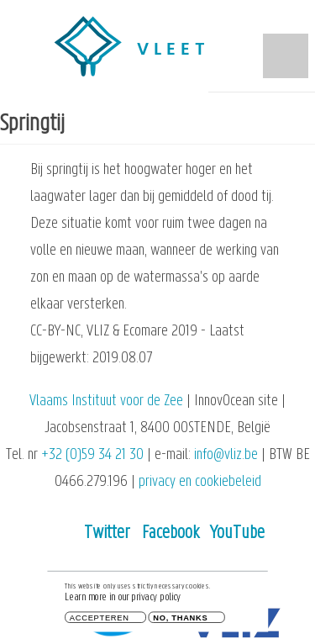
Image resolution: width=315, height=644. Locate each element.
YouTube (237, 533)
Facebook (171, 533)
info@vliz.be (226, 455)
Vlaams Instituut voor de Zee (106, 401)
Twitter (107, 533)
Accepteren (100, 619)
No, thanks (180, 619)
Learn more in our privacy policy (123, 600)
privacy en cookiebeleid (200, 482)
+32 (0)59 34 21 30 (92, 455)
